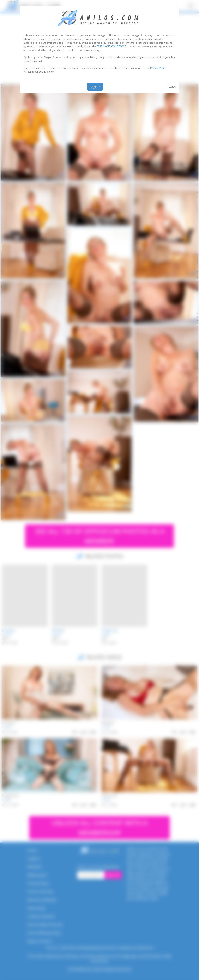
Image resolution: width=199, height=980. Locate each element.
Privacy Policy (158, 68)
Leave (172, 87)
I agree (95, 87)
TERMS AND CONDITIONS (111, 46)
